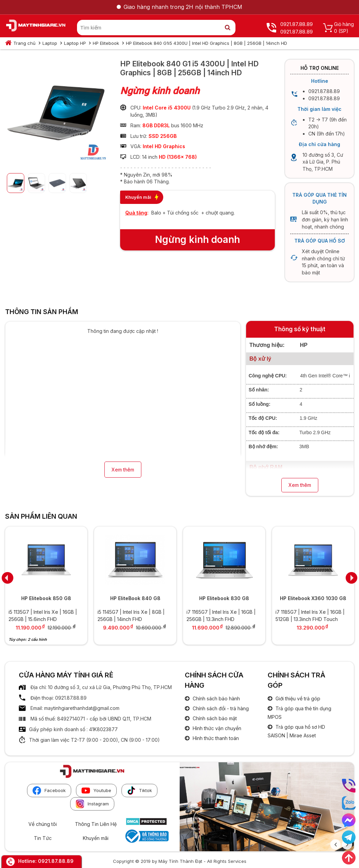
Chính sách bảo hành (216, 698)
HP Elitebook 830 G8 (224, 598)
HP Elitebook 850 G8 (46, 598)
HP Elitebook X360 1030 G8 (313, 598)
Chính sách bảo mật (214, 718)
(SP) (343, 31)
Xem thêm (123, 470)
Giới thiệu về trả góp (297, 698)
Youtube (96, 791)
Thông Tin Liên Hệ (96, 824)
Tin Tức (43, 838)
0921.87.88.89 (56, 861)
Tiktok (139, 791)
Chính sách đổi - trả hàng (220, 708)
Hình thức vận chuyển (216, 728)
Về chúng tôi (43, 824)
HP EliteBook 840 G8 (135, 598)
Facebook (49, 791)
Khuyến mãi (96, 838)
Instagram (92, 804)
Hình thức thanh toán (215, 738)
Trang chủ (24, 43)
